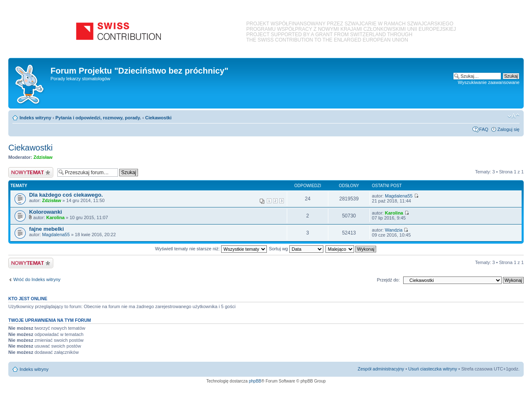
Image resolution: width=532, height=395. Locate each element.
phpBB (255, 381)
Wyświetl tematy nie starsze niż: (211, 249)
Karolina (55, 217)
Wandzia (394, 230)
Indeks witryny (35, 118)
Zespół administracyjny (381, 369)
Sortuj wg (296, 249)
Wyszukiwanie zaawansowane (489, 82)
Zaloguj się (509, 129)
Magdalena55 (399, 196)
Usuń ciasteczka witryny (432, 369)
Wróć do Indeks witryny (37, 279)
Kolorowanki (46, 212)
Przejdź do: (388, 280)
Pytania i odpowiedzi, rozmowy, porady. (98, 118)
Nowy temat (31, 172)
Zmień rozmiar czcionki (514, 116)
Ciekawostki (158, 118)
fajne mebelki (47, 229)
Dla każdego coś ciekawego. (66, 195)
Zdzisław (43, 157)
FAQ (484, 129)
